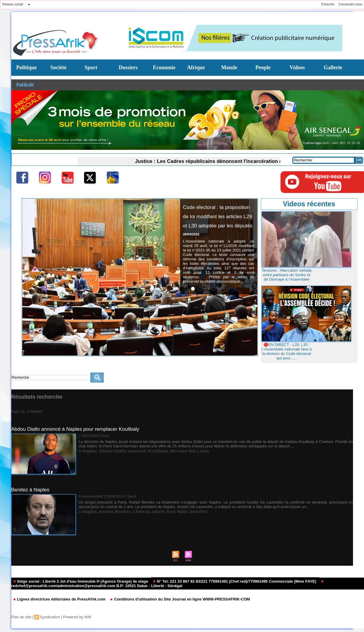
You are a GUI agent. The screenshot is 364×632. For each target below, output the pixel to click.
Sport (91, 67)
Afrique (196, 67)
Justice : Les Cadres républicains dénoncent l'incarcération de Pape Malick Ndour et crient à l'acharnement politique (242, 161)
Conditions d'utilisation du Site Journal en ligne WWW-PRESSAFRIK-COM (167, 598)
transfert (177, 510)
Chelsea (130, 510)
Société (59, 67)
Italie (164, 510)
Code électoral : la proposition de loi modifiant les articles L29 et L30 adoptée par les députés (216, 229)
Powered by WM (73, 616)
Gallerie (333, 67)
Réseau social (13, 4)
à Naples (86, 450)
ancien (101, 510)
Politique (27, 67)
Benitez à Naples (31, 490)
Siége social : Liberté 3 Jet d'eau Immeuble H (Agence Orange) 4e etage (76, 581)
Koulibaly (142, 450)
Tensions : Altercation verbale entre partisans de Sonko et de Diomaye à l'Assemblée (287, 275)
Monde (229, 67)
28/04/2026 (191, 262)
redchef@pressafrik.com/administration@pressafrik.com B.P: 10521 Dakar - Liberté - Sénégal (156, 584)
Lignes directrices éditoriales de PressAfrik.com (56, 598)
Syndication (48, 616)
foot (155, 510)
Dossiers (128, 67)
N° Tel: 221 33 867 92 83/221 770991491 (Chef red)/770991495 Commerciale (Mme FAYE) (218, 581)
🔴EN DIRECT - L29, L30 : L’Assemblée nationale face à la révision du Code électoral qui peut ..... (287, 351)
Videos (297, 67)
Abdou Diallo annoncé (114, 450)
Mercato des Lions (168, 450)
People (263, 67)
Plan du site (21, 616)
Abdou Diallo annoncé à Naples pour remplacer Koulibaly (79, 429)
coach (144, 510)
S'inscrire (328, 4)
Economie (164, 67)
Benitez (115, 510)
